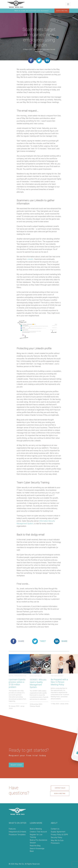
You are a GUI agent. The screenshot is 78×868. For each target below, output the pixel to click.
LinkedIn (30, 259)
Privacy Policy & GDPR (59, 835)
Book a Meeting (36, 829)
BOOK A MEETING (62, 11)
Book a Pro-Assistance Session (38, 841)
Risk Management (57, 676)
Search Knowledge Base (37, 850)
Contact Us (55, 829)
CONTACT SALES (60, 788)
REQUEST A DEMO (16, 765)
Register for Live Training (36, 836)
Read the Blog (35, 846)
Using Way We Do (36, 676)
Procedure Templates (17, 835)
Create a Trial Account (38, 832)
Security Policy (56, 837)
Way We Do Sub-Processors (57, 842)
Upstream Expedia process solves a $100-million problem (17, 683)
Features (12, 829)
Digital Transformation (17, 676)
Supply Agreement (58, 832)
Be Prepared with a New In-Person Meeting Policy (59, 682)
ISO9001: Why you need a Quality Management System (38, 683)
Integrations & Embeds (17, 832)
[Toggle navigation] (68, 4)
